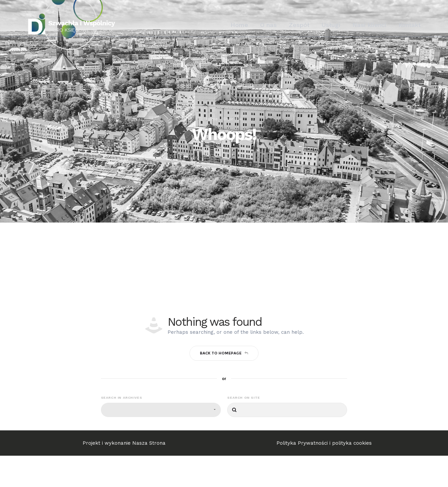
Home (212, 135)
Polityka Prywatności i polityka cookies (324, 474)
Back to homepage (224, 384)
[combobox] (161, 441)
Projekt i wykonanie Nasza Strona (124, 474)
